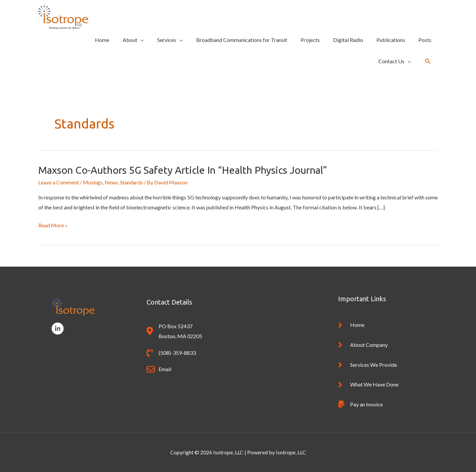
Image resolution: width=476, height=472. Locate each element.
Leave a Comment (59, 182)
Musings (93, 182)
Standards (131, 182)
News (111, 182)
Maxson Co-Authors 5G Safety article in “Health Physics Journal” (183, 170)
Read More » (53, 225)
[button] (428, 61)
